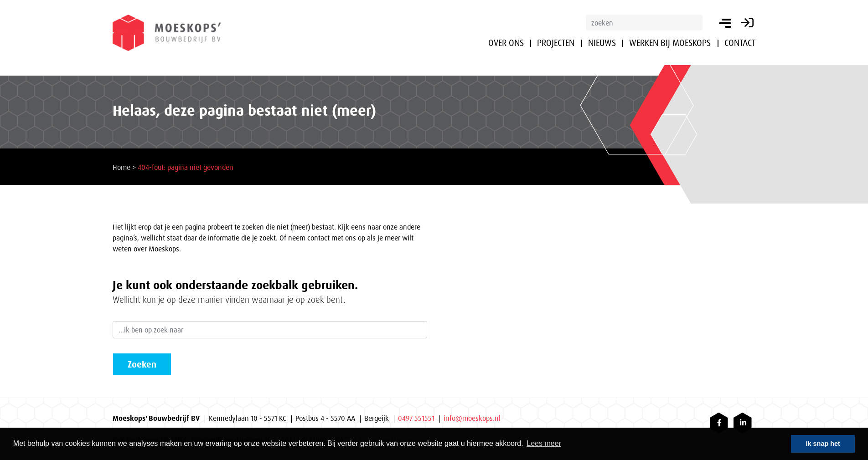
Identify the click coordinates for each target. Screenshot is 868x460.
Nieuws (602, 43)
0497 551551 (416, 418)
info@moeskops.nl (472, 418)
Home (121, 167)
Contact (740, 43)
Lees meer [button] (544, 443)
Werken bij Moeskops (670, 43)
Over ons (506, 43)
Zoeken (142, 364)
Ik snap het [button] (823, 444)
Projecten (556, 43)
